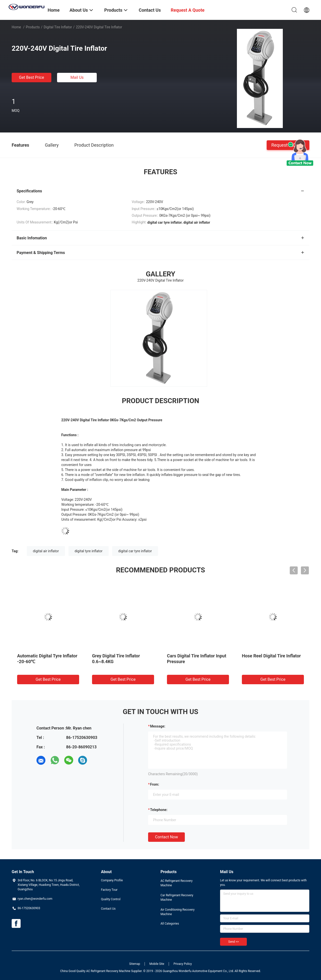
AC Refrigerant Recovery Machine (177, 883)
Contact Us (108, 909)
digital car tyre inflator (135, 551)
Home (16, 27)
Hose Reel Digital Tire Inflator (271, 656)
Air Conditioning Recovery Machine (177, 912)
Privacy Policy (183, 964)
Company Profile (112, 880)
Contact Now (166, 837)
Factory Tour (109, 890)
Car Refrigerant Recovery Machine (177, 897)
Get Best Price (32, 77)
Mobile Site (157, 964)
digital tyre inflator (89, 551)
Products (33, 27)
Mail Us (77, 77)
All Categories (170, 924)
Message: (158, 726)
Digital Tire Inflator (58, 27)
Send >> (233, 942)
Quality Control (111, 899)
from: (155, 784)
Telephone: (159, 810)
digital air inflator (46, 551)
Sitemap (135, 964)
